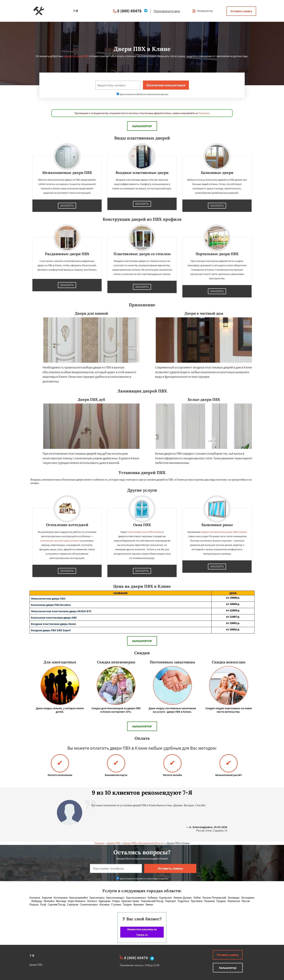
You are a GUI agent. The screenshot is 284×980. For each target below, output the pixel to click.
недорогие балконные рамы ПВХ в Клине (224, 532)
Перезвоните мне (167, 11)
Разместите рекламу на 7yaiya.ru (142, 932)
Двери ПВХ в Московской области (144, 843)
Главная (99, 843)
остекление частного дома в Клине (60, 541)
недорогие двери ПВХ (76, 56)
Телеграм (204, 113)
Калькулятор (202, 11)
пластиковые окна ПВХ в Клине (144, 532)
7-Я (32, 955)
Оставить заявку (241, 11)
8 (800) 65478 (129, 11)
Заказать (67, 206)
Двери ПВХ (114, 843)
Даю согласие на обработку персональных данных (142, 94)
